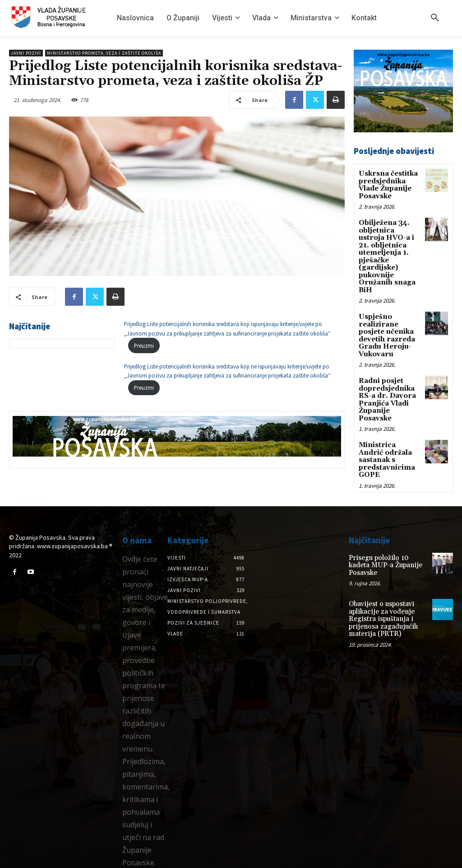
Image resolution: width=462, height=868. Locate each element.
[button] (435, 18)
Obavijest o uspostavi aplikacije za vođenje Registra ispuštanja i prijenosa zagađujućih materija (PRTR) (381, 591)
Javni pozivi (26, 53)
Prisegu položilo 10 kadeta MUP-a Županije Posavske (388, 542)
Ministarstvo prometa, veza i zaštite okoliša (104, 53)
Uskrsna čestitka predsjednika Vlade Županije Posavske (387, 184)
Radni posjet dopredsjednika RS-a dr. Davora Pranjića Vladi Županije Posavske (386, 388)
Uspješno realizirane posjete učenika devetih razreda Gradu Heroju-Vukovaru (386, 327)
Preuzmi (144, 345)
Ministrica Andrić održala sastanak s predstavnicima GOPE (388, 442)
